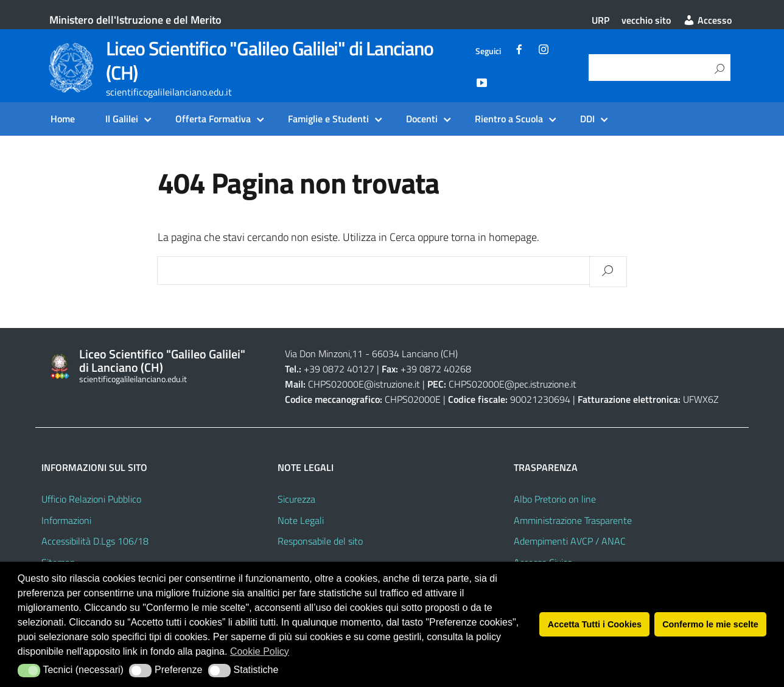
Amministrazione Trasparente (573, 520)
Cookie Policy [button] (260, 651)
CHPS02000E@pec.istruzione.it (513, 384)
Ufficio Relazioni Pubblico (91, 499)
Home (63, 119)
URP (600, 20)
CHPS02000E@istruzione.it (364, 384)
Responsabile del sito (320, 541)
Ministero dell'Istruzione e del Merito (135, 20)
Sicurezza (296, 499)
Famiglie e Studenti (328, 119)
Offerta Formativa (213, 119)
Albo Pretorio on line (555, 499)
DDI (587, 119)
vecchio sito (646, 20)
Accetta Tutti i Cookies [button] (595, 624)
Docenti (422, 119)
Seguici (488, 51)
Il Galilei (122, 119)
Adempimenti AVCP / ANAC (570, 541)
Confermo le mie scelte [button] (710, 624)
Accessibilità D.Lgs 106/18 (95, 541)
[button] (29, 671)
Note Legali (301, 520)
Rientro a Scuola (509, 119)
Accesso (707, 20)
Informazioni (66, 520)
